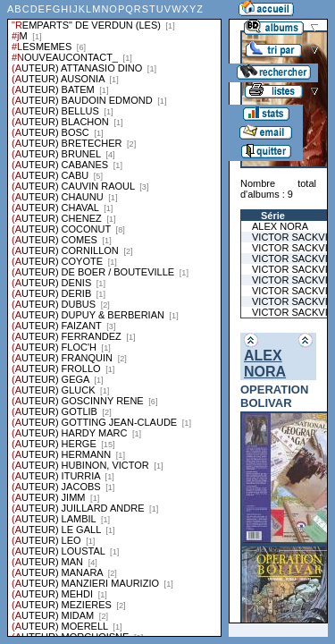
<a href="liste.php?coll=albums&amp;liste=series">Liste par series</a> (114, 318)
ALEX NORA (265, 364)
